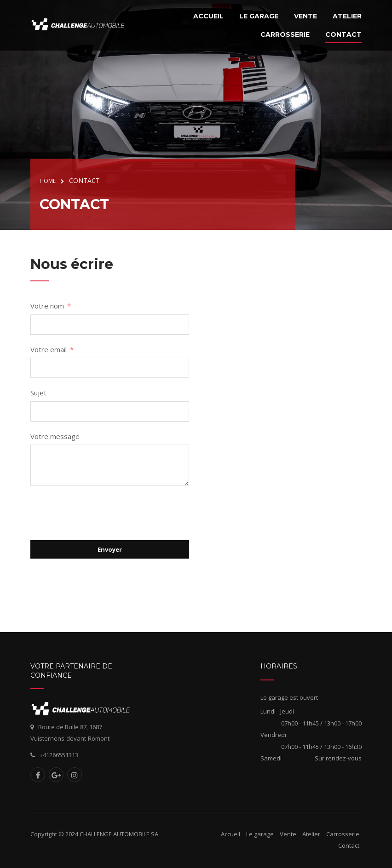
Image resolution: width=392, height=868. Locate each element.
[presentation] (100, 513)
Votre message (55, 436)
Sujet (38, 393)
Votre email (49, 349)
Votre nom (47, 306)
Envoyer (110, 549)
